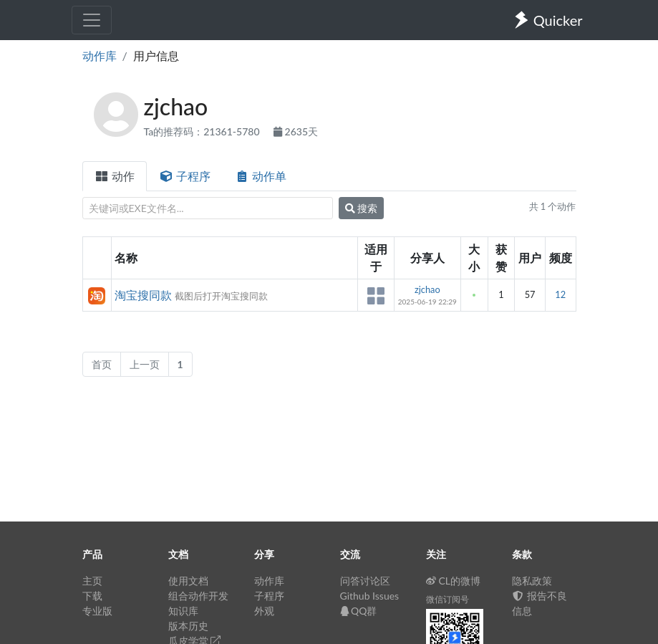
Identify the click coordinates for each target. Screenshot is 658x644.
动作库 (100, 56)
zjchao (427, 289)
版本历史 (188, 626)
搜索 (362, 208)
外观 (264, 611)
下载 (92, 596)
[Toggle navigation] (92, 20)
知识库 (183, 611)
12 (560, 294)
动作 (115, 176)
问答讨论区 (365, 581)
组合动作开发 (198, 596)
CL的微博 (454, 581)
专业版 (97, 611)
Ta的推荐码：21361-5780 (203, 131)
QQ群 (359, 611)
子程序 (185, 176)
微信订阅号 (447, 599)
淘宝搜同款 (143, 295)
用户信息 (156, 56)
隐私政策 (532, 581)
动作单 (261, 176)
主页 (92, 581)
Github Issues (370, 596)
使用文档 (188, 581)
